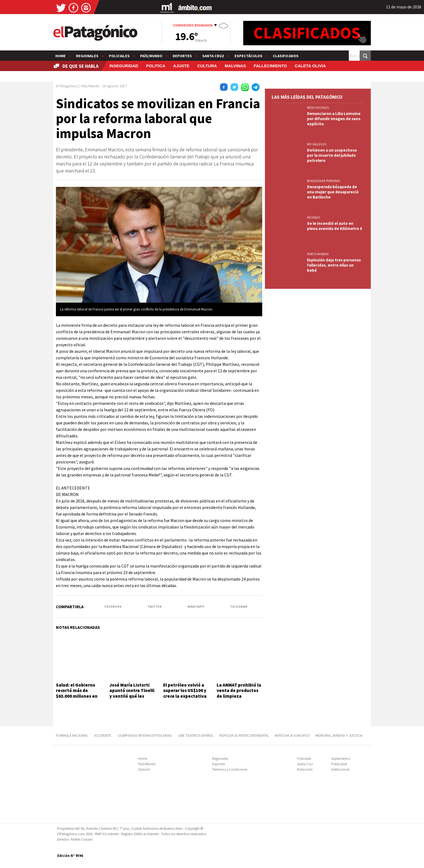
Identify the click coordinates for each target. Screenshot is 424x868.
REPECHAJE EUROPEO (292, 735)
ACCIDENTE (103, 735)
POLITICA (156, 66)
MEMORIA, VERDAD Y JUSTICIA (339, 735)
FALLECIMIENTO (270, 66)
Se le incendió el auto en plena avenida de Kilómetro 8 (335, 226)
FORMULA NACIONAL (72, 735)
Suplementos (341, 759)
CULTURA (207, 66)
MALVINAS (235, 66)
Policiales (119, 56)
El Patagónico (67, 86)
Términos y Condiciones (230, 769)
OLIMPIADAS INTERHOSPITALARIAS (145, 735)
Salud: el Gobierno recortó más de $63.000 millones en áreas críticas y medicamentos (77, 696)
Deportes (182, 56)
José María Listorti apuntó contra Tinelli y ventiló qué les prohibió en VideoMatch (132, 696)
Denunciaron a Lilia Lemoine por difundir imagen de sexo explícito (334, 119)
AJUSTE (181, 66)
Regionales (87, 56)
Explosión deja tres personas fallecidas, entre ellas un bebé (334, 265)
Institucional (340, 769)
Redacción (305, 769)
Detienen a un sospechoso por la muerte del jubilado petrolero (332, 155)
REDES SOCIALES (318, 108)
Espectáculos (249, 56)
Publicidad (339, 764)
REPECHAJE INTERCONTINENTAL (244, 735)
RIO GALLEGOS (317, 144)
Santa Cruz (213, 56)
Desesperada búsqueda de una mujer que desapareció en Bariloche (333, 192)
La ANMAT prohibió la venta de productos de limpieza (239, 691)
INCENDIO (314, 217)
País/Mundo (151, 56)
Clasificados (286, 56)
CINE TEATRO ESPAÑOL (196, 735)
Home (61, 56)
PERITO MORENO (318, 254)
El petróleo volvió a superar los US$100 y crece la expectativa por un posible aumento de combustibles (185, 699)
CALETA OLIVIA (310, 66)
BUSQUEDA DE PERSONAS (323, 181)
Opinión (144, 769)
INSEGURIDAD (124, 66)
